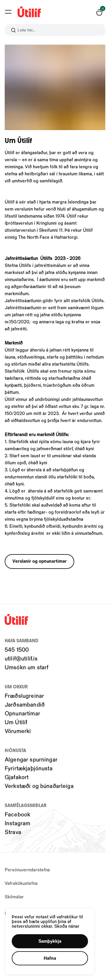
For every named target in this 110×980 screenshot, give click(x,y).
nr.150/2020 (17, 321)
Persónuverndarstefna (27, 869)
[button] (50, 941)
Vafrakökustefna (21, 883)
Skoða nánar (67, 926)
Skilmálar (14, 896)
